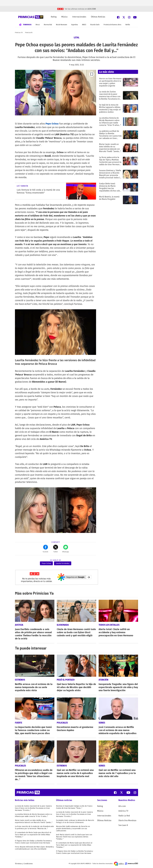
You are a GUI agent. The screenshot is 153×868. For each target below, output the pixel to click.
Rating (54, 17)
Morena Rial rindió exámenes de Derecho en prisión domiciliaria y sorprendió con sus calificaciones (73, 829)
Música (64, 17)
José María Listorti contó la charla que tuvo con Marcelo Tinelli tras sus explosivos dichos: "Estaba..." (74, 837)
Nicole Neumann (62, 25)
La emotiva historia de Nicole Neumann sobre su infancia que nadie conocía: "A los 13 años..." (33, 815)
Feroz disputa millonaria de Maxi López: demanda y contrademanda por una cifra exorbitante (34, 848)
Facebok (45, 549)
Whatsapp (66, 549)
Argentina (75, 25)
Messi (38, 25)
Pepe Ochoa (52, 124)
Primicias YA (19, 33)
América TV (123, 811)
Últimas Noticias (98, 17)
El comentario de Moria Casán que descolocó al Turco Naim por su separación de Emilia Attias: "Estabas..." (33, 835)
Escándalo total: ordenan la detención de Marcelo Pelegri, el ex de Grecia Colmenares (75, 821)
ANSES (84, 25)
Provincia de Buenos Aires (112, 25)
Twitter (56, 549)
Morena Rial (48, 25)
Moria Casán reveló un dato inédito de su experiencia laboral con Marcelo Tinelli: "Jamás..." (34, 821)
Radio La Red (124, 816)
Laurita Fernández (63, 563)
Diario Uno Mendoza (127, 820)
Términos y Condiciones (24, 864)
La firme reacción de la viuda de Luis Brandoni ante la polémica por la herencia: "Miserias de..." (34, 827)
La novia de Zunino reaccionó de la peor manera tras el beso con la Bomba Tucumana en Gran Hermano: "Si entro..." (33, 808)
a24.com (92, 9)
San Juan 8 (123, 825)
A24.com (122, 806)
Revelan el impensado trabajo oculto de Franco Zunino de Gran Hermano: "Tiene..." (74, 807)
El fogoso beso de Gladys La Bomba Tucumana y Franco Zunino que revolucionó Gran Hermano (33, 842)
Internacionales (79, 17)
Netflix (128, 25)
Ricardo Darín (95, 25)
